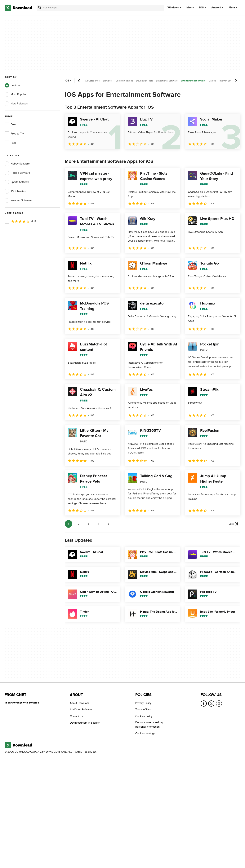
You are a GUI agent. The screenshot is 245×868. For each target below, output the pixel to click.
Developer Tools (145, 81)
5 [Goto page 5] (108, 524)
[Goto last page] (233, 524)
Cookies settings (145, 733)
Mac (189, 8)
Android (216, 8)
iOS (201, 8)
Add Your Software (81, 710)
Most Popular (15, 94)
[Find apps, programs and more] (100, 8)
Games (212, 81)
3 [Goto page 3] (88, 524)
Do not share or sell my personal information (149, 725)
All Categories (92, 81)
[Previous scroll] (79, 81)
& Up (21, 221)
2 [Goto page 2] (78, 524)
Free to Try (14, 134)
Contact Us (76, 716)
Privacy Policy (143, 703)
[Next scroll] (236, 81)
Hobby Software (17, 164)
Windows (173, 8)
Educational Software (167, 81)
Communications (124, 81)
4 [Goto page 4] (98, 524)
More (233, 8)
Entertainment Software (193, 81)
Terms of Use (143, 710)
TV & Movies (15, 191)
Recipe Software (17, 173)
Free (10, 125)
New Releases (16, 104)
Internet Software (228, 81)
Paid (10, 143)
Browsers (108, 81)
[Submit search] (40, 8)
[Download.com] (18, 8)
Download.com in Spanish (85, 723)
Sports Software (17, 182)
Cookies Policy (144, 716)
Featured (13, 85)
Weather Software (18, 200)
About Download (80, 703)
